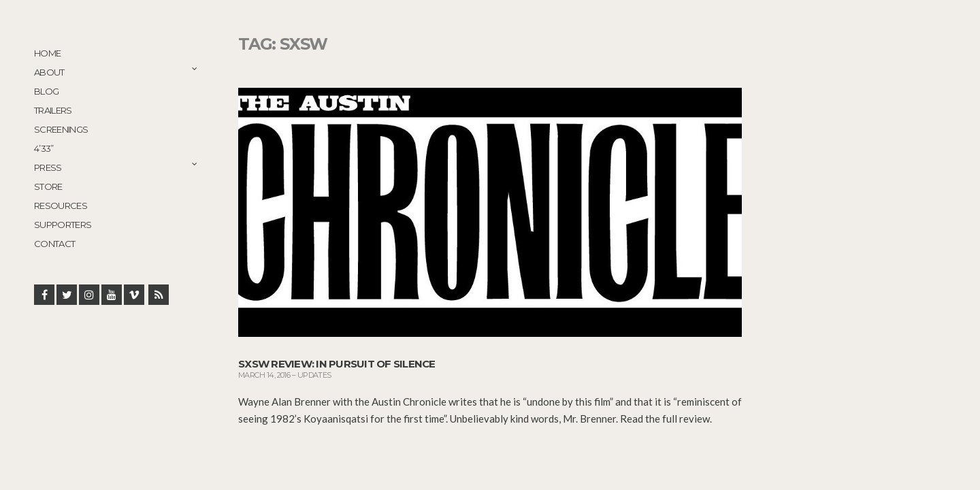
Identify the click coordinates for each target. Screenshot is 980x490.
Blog (46, 91)
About (49, 72)
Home (47, 53)
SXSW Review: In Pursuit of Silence (337, 364)
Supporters (63, 225)
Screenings (61, 129)
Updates (314, 375)
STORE (48, 186)
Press (48, 167)
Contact (54, 244)
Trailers (53, 110)
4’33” (44, 148)
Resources (61, 206)
